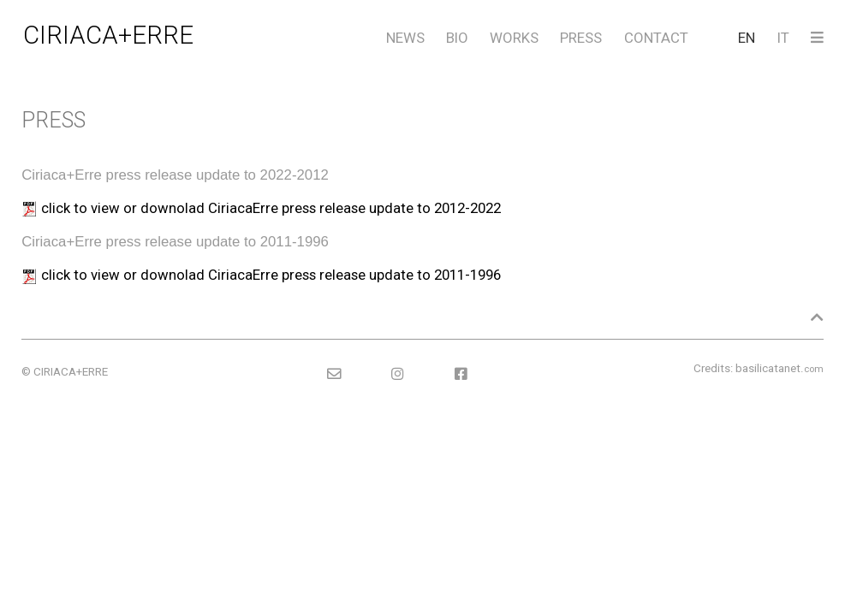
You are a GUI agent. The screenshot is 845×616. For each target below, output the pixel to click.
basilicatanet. (780, 368)
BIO (457, 38)
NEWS (405, 38)
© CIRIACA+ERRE (65, 372)
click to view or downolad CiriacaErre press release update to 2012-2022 (271, 208)
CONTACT (656, 38)
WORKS (514, 38)
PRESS (581, 38)
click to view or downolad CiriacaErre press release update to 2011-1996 (271, 275)
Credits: (713, 368)
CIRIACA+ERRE (108, 35)
